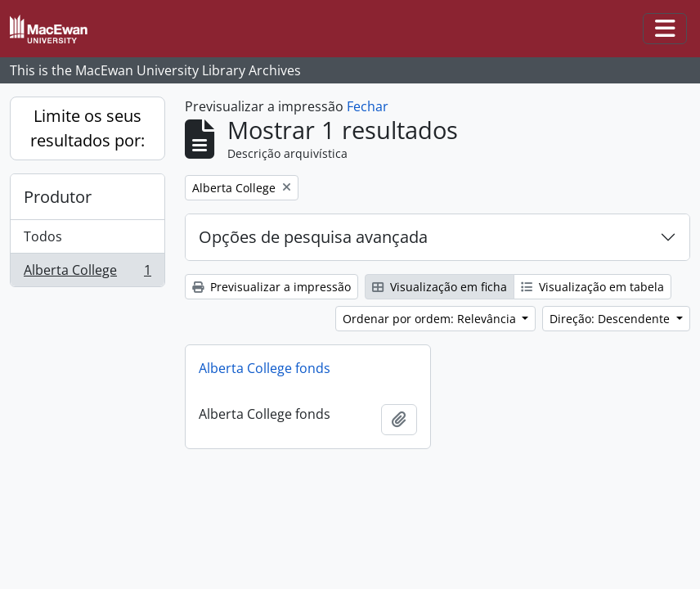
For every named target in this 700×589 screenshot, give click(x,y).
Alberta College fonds (265, 368)
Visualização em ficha (440, 287)
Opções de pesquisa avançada (313, 237)
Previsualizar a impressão (271, 287)
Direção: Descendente (611, 319)
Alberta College (87, 273)
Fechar (368, 106)
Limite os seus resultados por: (87, 128)
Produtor (58, 197)
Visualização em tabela (592, 287)
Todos (43, 236)
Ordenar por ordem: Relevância (431, 319)
